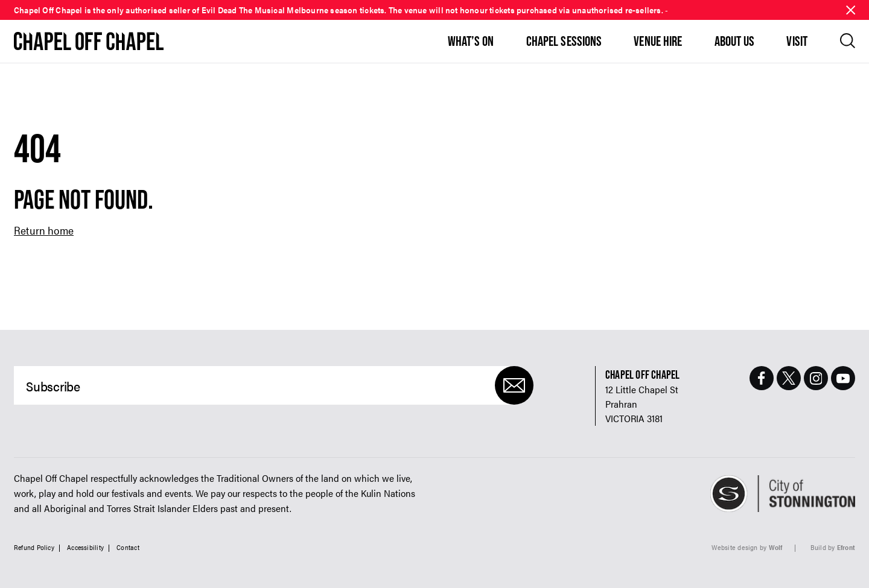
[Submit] (514, 385)
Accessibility (85, 547)
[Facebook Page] (762, 378)
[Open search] (848, 41)
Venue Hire (658, 41)
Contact (128, 547)
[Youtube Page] (843, 378)
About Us (735, 41)
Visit (797, 41)
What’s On (471, 41)
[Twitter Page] (789, 378)
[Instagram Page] (816, 378)
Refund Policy (34, 547)
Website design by (747, 547)
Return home (44, 230)
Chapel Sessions (564, 41)
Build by (833, 547)
